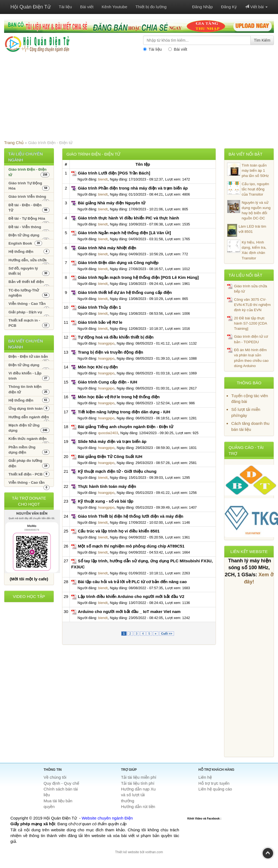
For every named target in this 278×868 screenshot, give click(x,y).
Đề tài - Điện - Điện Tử (29, 208)
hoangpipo (106, 343)
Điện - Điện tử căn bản (29, 358)
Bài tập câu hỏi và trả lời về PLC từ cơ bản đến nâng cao (132, 582)
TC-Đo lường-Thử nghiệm (29, 293)
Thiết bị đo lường (151, 7)
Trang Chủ (14, 143)
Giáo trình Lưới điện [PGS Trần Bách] (114, 173)
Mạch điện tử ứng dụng (29, 428)
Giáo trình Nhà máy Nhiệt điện (107, 248)
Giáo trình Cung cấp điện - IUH (108, 382)
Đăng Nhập (202, 7)
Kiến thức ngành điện (29, 440)
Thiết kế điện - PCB (29, 474)
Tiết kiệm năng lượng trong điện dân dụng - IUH (124, 412)
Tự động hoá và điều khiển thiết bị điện (116, 337)
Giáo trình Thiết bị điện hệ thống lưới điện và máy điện (131, 516)
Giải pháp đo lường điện (29, 463)
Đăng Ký (229, 7)
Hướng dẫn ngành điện (29, 418)
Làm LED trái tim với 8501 (247, 230)
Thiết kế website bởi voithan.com (139, 852)
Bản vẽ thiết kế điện (29, 283)
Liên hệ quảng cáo (215, 789)
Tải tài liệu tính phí (138, 783)
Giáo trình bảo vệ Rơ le (100, 322)
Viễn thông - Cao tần (29, 484)
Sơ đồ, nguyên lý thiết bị (29, 271)
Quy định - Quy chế (61, 783)
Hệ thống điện (29, 251)
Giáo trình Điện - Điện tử (29, 172)
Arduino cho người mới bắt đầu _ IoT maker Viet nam (129, 611)
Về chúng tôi (55, 777)
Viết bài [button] (256, 7)
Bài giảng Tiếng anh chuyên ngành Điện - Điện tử (126, 427)
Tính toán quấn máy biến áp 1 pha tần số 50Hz (248, 170)
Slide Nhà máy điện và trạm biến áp (112, 441)
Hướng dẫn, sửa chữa (29, 261)
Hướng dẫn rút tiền (138, 807)
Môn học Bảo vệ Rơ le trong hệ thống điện (119, 397)
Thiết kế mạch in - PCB (29, 323)
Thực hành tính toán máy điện (107, 486)
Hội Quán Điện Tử (31, 7)
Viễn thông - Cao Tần (29, 305)
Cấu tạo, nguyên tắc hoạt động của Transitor (248, 189)
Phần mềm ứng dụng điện (29, 450)
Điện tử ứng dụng (29, 236)
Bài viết (87, 7)
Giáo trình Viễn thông (29, 198)
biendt (103, 179)
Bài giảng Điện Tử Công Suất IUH (110, 456)
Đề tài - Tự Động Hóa (29, 220)
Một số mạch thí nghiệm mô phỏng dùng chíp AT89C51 (131, 546)
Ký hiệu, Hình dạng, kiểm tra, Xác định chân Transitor (247, 250)
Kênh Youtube (115, 7)
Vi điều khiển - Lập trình (29, 376)
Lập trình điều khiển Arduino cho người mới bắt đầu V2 (131, 596)
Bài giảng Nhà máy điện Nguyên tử (112, 203)
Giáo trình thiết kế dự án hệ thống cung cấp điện (125, 292)
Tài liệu (65, 7)
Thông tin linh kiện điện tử (29, 389)
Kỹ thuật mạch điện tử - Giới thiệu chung (117, 471)
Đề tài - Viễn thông (29, 228)
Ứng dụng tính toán (29, 408)
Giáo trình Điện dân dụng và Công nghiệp (118, 263)
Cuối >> (167, 634)
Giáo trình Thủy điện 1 (100, 307)
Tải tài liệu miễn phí (139, 777)
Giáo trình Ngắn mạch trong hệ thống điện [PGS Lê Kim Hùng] (138, 277)
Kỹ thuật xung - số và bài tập (106, 501)
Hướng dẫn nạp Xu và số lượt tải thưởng (138, 795)
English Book (25, 243)
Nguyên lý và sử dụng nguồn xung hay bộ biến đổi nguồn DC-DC (249, 210)
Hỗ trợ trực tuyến (214, 783)
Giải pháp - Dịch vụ (29, 313)
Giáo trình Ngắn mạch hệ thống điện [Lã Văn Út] (124, 233)
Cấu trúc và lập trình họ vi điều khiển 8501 (119, 531)
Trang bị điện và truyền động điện (111, 352)
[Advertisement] (139, 99)
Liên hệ (205, 777)
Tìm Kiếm (262, 40)
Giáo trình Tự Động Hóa (29, 186)
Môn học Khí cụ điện (98, 367)
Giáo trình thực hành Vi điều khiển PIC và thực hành (129, 218)
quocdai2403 (108, 433)
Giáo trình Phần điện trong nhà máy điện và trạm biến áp (133, 188)
